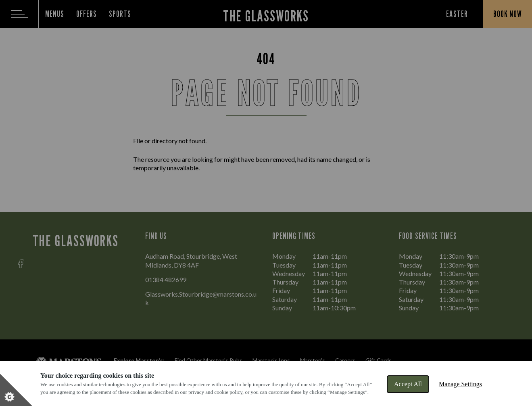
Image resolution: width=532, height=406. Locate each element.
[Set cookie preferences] (16, 390)
